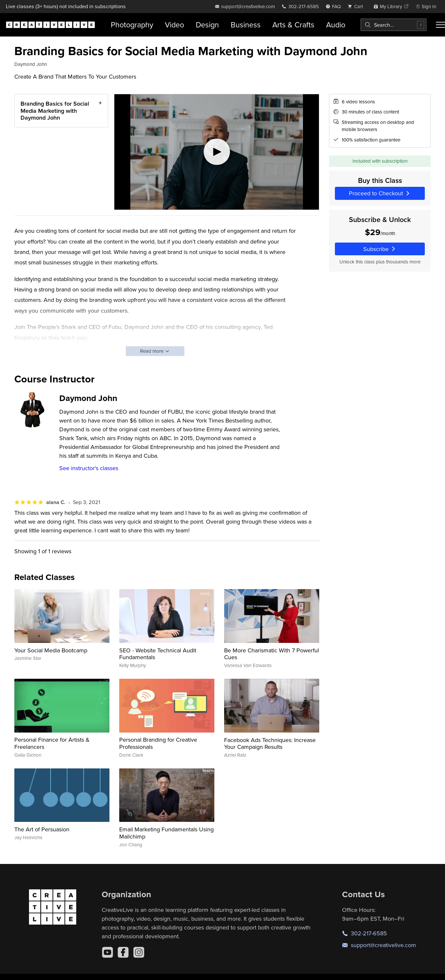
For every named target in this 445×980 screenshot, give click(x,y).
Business (246, 25)
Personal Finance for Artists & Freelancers (52, 743)
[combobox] (394, 25)
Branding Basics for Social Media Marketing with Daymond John (55, 111)
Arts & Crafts (293, 25)
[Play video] (217, 152)
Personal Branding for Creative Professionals (158, 743)
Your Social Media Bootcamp (51, 650)
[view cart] (357, 6)
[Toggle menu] (440, 25)
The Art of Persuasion (42, 829)
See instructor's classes (89, 468)
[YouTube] (108, 952)
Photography (132, 25)
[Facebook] (123, 952)
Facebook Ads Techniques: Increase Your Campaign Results (270, 743)
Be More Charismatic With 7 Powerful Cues (272, 654)
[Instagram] (139, 952)
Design (207, 25)
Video (174, 25)
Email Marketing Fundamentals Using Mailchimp (166, 833)
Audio (336, 25)
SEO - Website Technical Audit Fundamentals (158, 654)
